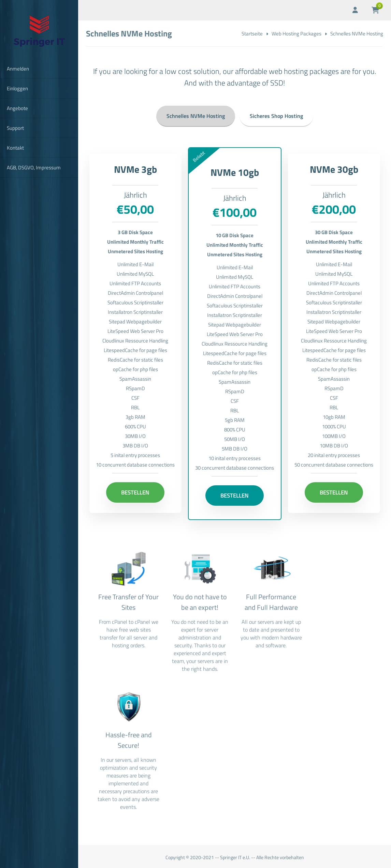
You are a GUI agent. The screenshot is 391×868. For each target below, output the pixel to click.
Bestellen (135, 490)
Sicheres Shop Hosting (276, 113)
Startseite (252, 34)
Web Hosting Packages (296, 34)
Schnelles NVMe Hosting (196, 113)
